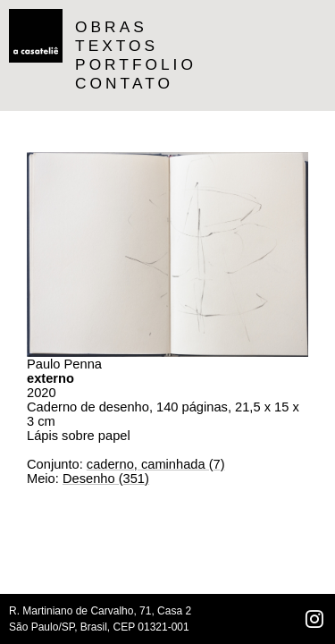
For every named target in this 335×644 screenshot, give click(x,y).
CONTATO (124, 83)
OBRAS (111, 27)
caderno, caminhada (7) (156, 464)
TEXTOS (117, 46)
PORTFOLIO (136, 64)
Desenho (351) (106, 479)
